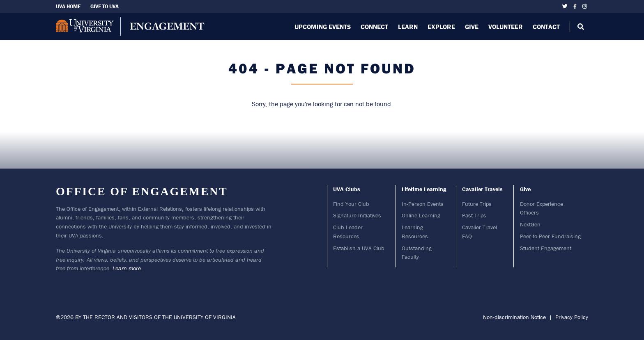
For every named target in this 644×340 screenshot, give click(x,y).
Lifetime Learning (424, 189)
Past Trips (474, 215)
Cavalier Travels (482, 189)
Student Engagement (546, 248)
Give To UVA (105, 6)
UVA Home (68, 6)
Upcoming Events (323, 27)
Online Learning (421, 215)
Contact (546, 27)
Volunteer (506, 27)
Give (472, 27)
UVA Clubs (347, 189)
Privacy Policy (572, 317)
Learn (408, 27)
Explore (441, 27)
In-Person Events (423, 204)
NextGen (530, 224)
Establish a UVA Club (359, 248)
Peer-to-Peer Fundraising (550, 236)
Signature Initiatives (357, 215)
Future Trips (477, 204)
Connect (374, 27)
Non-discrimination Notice (514, 317)
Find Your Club (351, 204)
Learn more (127, 268)
